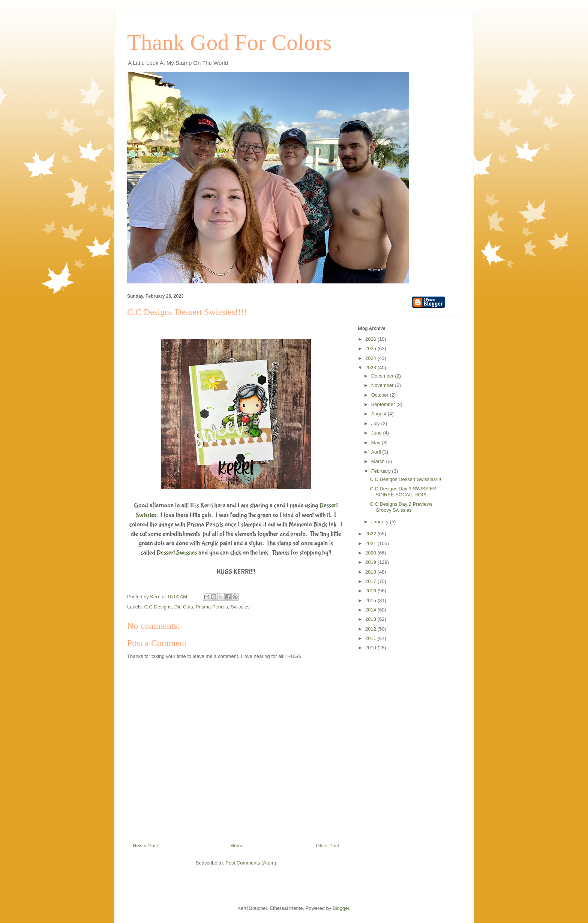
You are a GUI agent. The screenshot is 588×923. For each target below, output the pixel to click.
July (376, 423)
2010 (371, 648)
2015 (371, 600)
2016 (371, 591)
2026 (371, 339)
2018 (371, 572)
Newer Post (145, 846)
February (382, 471)
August (379, 414)
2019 (371, 562)
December (383, 376)
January (381, 522)
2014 (371, 610)
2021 (371, 543)
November (383, 385)
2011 (371, 638)
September (384, 404)
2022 (371, 534)
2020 (371, 553)
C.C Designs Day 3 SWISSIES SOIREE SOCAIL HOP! (403, 492)
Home (237, 846)
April (377, 452)
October (381, 395)
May (376, 443)
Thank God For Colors (229, 42)
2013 (371, 619)
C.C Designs (158, 607)
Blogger (341, 908)
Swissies (240, 607)
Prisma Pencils (212, 607)
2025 (371, 348)
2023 (371, 368)
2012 (371, 629)
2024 (371, 358)
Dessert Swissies (177, 553)
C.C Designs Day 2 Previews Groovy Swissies (401, 507)
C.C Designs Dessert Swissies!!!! (405, 479)
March (379, 461)
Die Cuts (184, 607)
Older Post (328, 846)
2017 (371, 581)
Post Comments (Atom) (251, 863)
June (377, 433)
